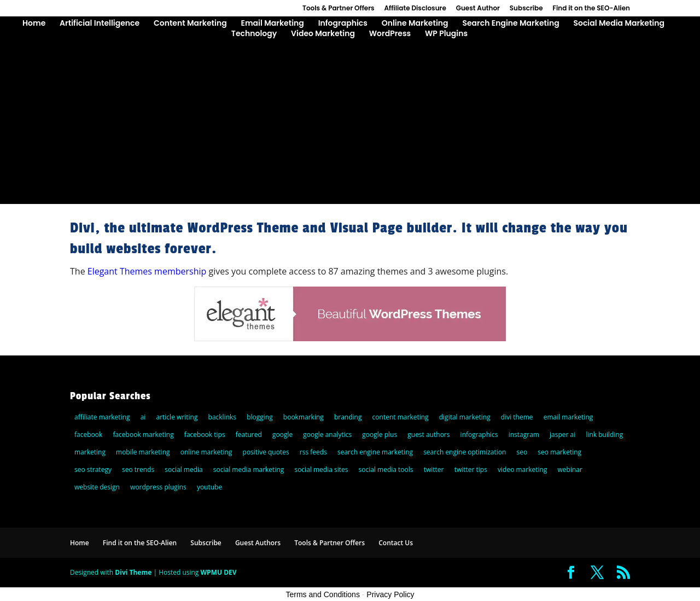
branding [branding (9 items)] (348, 417)
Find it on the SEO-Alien (591, 9)
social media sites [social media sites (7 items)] (321, 469)
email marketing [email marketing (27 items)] (568, 417)
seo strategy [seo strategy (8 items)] (93, 469)
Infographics (343, 24)
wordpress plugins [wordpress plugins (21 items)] (158, 487)
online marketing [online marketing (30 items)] (206, 452)
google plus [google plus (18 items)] (380, 434)
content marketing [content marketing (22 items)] (401, 417)
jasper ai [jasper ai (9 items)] (562, 434)
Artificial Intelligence (100, 24)
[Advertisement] (350, 122)
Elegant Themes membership (147, 271)
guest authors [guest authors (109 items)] (428, 434)
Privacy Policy (390, 594)
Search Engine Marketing (511, 24)
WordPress (390, 34)
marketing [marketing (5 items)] (90, 452)
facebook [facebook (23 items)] (88, 434)
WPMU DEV (219, 572)
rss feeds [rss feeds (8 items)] (313, 452)
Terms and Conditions (323, 594)
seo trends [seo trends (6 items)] (138, 469)
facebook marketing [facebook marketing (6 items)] (143, 434)
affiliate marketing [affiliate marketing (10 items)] (102, 417)
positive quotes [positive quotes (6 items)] (266, 452)
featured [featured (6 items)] (249, 434)
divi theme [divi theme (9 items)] (517, 417)
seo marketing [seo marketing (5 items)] (559, 452)
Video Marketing (323, 34)
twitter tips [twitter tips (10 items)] (471, 469)
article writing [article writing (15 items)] (177, 417)
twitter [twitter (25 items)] (434, 469)
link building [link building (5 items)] (604, 434)
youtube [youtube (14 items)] (209, 487)
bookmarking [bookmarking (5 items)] (304, 417)
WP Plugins (446, 34)
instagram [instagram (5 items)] (524, 434)
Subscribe (526, 9)
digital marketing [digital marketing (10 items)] (465, 417)
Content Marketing (190, 24)
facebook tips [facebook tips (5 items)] (205, 434)
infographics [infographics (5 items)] (479, 434)
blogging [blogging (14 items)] (260, 417)
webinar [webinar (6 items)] (570, 469)
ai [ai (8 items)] (143, 417)
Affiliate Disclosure (415, 9)
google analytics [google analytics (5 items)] (327, 434)
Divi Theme (133, 572)
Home (34, 24)
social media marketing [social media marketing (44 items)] (249, 469)
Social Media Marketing (619, 24)
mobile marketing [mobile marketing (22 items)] (143, 452)
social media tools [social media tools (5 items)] (386, 469)
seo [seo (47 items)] (522, 452)
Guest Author (478, 9)
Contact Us (396, 543)
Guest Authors (258, 543)
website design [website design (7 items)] (97, 487)
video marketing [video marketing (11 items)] (522, 469)
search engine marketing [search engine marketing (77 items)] (375, 452)
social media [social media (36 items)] (183, 469)
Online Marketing (415, 24)
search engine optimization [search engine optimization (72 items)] (465, 452)
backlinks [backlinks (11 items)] (223, 417)
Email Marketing (272, 24)
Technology (254, 34)
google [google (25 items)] (282, 434)
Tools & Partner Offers (339, 9)
